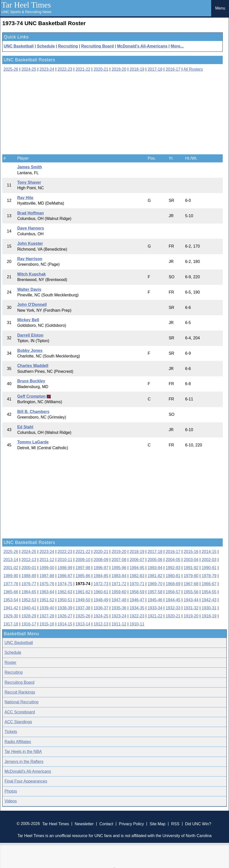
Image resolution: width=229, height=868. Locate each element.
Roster (10, 663)
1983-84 (119, 576)
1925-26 (83, 616)
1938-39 (65, 608)
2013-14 (11, 560)
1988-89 (29, 576)
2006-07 (137, 560)
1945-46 (155, 600)
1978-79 (209, 576)
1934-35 (137, 608)
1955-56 (191, 592)
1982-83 (137, 576)
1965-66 (11, 592)
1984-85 (101, 576)
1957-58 (155, 592)
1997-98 (83, 568)
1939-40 (47, 608)
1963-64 (47, 592)
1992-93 (173, 568)
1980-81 (173, 576)
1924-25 (101, 616)
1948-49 (101, 600)
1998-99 (65, 568)
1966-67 (209, 584)
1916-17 (29, 624)
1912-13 (101, 624)
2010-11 (65, 560)
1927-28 (47, 616)
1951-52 (47, 600)
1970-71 (137, 584)
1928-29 (29, 616)
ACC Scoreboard (20, 712)
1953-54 (11, 600)
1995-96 (119, 568)
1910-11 (137, 624)
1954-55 (209, 592)
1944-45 (173, 600)
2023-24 (47, 69)
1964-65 (29, 592)
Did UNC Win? (198, 824)
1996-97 (101, 568)
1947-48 (119, 600)
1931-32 (191, 608)
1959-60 (119, 592)
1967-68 (191, 584)
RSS (175, 824)
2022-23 (65, 69)
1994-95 (137, 568)
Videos (11, 801)
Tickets (11, 732)
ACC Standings (18, 722)
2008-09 (101, 560)
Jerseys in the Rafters (24, 762)
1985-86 (83, 576)
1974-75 (65, 584)
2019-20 (119, 69)
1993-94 (155, 568)
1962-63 (65, 592)
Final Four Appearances (26, 781)
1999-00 (47, 568)
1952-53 (29, 600)
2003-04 (191, 560)
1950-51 (65, 600)
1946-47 (137, 600)
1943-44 (191, 600)
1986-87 (65, 576)
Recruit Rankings (20, 692)
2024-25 (29, 69)
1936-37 (101, 608)
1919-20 (191, 616)
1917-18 (11, 624)
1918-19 (209, 616)
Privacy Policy (131, 824)
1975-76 (47, 584)
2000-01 (29, 568)
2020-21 (101, 69)
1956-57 (173, 592)
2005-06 (155, 560)
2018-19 (137, 69)
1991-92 (191, 568)
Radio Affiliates (18, 742)
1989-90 (11, 576)
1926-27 (65, 616)
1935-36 (119, 608)
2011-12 (47, 560)
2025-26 (11, 69)
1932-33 (173, 608)
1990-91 (209, 568)
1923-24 (119, 616)
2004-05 (173, 560)
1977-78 (11, 584)
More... (177, 46)
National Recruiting (21, 702)
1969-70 (155, 584)
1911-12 (119, 624)
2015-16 (191, 552)
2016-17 (173, 69)
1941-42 (11, 608)
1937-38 (83, 608)
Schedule (46, 46)
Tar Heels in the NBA (23, 751)
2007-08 (119, 560)
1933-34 (155, 608)
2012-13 (29, 560)
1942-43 (209, 600)
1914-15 (65, 624)
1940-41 (29, 608)
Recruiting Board (97, 46)
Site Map (158, 824)
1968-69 (173, 584)
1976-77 (29, 584)
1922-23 (137, 616)
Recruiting (68, 46)
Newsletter (84, 824)
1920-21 (173, 616)
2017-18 (155, 69)
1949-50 (83, 600)
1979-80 (191, 576)
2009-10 (83, 560)
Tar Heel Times (26, 5)
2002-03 (209, 560)
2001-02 (11, 568)
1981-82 (155, 576)
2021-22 (83, 69)
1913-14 (83, 624)
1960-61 (101, 592)
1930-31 (209, 608)
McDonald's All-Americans (142, 46)
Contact (106, 824)
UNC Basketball (19, 46)
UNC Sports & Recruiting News (26, 12)
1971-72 (119, 584)
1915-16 (47, 624)
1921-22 (155, 616)
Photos (11, 791)
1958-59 (137, 592)
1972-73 (101, 584)
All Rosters (193, 69)
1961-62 (83, 592)
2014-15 (209, 552)
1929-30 (11, 616)
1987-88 (47, 576)
